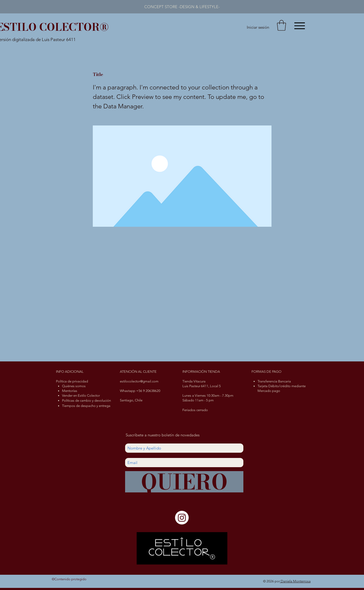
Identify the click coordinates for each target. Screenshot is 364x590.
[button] (281, 25)
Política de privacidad (72, 381)
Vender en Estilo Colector (81, 395)
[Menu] (300, 26)
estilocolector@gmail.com (139, 381)
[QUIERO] (184, 482)
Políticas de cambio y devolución (86, 400)
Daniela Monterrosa (295, 581)
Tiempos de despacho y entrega (86, 406)
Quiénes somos (74, 386)
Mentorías (70, 391)
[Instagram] (182, 518)
